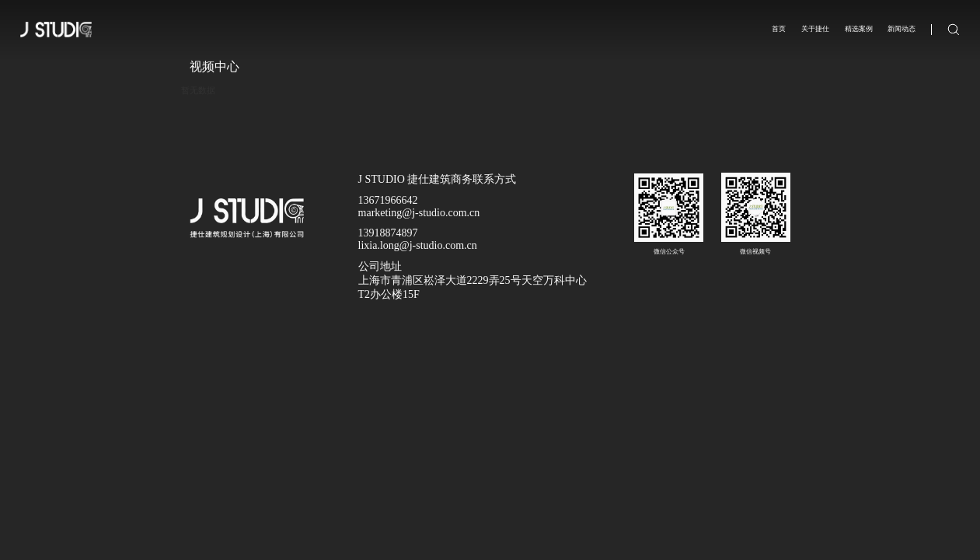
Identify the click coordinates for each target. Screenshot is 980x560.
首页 (779, 29)
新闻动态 (902, 29)
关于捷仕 (815, 29)
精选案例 (859, 29)
